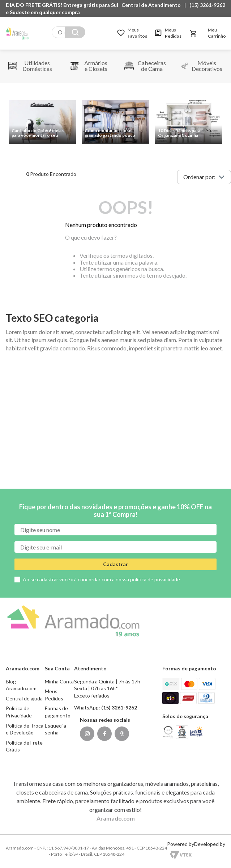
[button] (153, 5)
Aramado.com (116, 818)
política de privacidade (155, 579)
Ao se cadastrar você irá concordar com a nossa (101, 579)
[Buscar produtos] (75, 32)
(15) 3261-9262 (207, 5)
